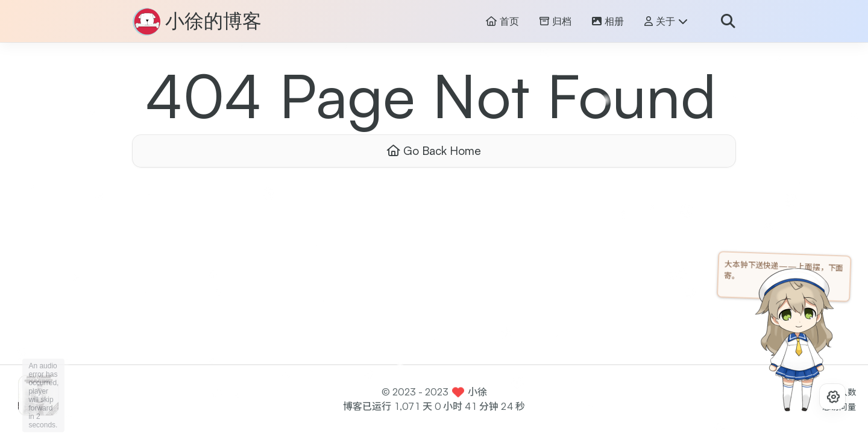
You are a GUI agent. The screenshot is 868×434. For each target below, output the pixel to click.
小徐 (477, 392)
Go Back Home (434, 151)
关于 (666, 21)
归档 (555, 21)
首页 (502, 21)
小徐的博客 (213, 22)
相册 (608, 21)
